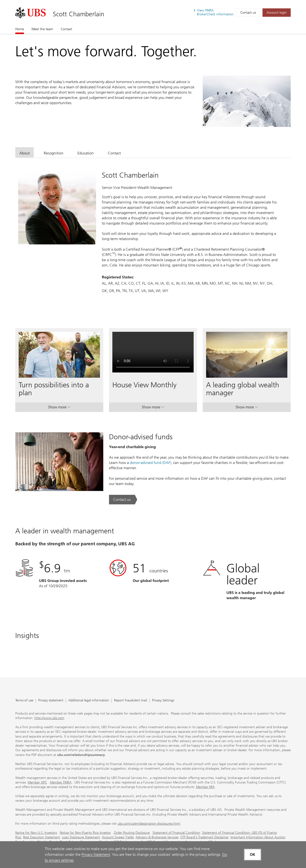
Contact (66, 29)
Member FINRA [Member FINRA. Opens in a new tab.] (61, 782)
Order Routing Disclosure (132, 833)
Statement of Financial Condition (176, 833)
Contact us (248, 13)
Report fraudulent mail (131, 701)
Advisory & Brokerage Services (157, 837)
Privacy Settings (163, 701)
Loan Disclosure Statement (81, 837)
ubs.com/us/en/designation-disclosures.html (149, 824)
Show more (59, 408)
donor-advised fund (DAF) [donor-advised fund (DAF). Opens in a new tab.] (150, 463)
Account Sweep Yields (118, 837)
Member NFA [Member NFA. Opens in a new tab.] (205, 787)
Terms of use (24, 701)
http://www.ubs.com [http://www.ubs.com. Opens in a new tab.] (49, 718)
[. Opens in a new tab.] (30, 13)
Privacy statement (51, 701)
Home (20, 29)
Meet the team (42, 29)
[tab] (25, 152)
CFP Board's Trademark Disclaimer (204, 837)
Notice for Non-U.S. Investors (36, 833)
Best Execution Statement (42, 837)
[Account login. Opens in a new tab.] (277, 13)
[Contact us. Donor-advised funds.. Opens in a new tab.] (123, 500)
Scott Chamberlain (79, 14)
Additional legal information (89, 701)
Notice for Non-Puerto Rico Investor (85, 833)
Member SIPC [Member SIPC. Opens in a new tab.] (37, 782)
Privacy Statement (96, 854)
